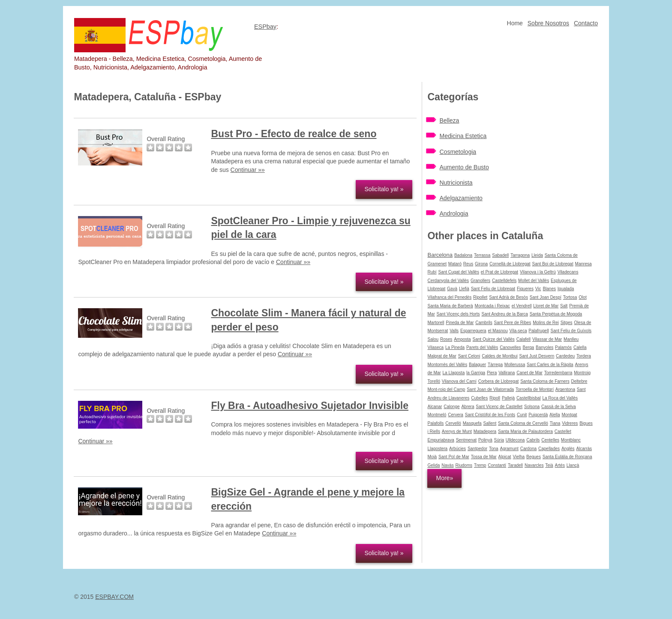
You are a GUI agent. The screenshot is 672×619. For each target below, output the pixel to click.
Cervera (456, 415)
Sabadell (500, 255)
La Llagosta (454, 373)
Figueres (525, 289)
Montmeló (437, 415)
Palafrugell (538, 331)
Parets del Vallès (482, 347)
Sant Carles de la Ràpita (550, 365)
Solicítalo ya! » (384, 189)
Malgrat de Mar (442, 356)
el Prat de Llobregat (499, 272)
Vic (538, 289)
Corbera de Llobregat (499, 381)
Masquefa (472, 423)
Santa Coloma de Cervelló (523, 423)
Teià (549, 465)
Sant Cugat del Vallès (459, 272)
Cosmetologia (458, 152)
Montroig (582, 373)
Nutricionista (456, 183)
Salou (433, 339)
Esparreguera (473, 331)
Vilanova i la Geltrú (538, 272)
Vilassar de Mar (547, 339)
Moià (432, 457)
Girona (481, 264)
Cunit (522, 415)
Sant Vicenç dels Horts (458, 314)
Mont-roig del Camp (446, 389)
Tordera (584, 356)
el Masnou (498, 331)
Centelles (550, 440)
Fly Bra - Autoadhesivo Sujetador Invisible (310, 406)
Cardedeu (565, 356)
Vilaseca (435, 347)
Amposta (462, 339)
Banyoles (544, 347)
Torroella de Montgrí (535, 389)
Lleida (537, 255)
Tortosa (570, 297)
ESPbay (265, 27)
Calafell (523, 339)
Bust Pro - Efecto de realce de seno (294, 134)
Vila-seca (518, 331)
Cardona (528, 449)
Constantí (497, 465)
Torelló (433, 381)
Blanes (549, 289)
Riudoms (464, 465)
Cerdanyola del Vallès (448, 281)
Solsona (532, 407)
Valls (454, 331)
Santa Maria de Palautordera (525, 431)
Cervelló (453, 423)
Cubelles (479, 398)
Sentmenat (466, 440)
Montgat (569, 415)
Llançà (573, 465)
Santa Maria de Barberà (450, 306)
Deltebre (579, 381)
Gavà (452, 289)
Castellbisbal (529, 398)
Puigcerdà (538, 415)
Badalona (463, 255)
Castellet (563, 431)
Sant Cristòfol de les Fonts (490, 415)
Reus (468, 264)
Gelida (433, 465)
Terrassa (482, 255)
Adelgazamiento (461, 198)
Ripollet (480, 297)
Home (515, 23)
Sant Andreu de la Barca (504, 314)
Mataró (455, 264)
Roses (446, 339)
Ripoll (495, 398)
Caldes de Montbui (499, 356)
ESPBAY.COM (114, 597)
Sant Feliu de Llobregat (493, 289)
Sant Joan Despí (546, 297)
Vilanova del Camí (459, 381)
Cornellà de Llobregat (510, 264)
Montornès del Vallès (447, 365)
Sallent (490, 423)
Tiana (555, 423)
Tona (494, 449)
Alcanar (435, 407)
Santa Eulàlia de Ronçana (567, 457)
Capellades (549, 449)
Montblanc (571, 440)
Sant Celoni (469, 356)
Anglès (568, 449)
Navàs (447, 465)
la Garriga (476, 373)
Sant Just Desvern (537, 356)
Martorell (436, 323)
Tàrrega (495, 365)
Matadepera (485, 431)
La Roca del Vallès (560, 398)
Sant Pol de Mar (454, 457)
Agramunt (509, 449)
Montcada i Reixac (492, 306)
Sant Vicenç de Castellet (499, 407)
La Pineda (455, 347)
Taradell (515, 465)
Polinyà (485, 440)
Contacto (586, 23)
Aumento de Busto (464, 167)
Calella (580, 347)
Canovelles (510, 347)
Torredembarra (558, 373)
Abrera (468, 407)
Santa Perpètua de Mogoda (556, 314)
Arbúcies (457, 449)
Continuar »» (248, 170)
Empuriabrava (441, 440)
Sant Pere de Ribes (513, 323)
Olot (582, 297)
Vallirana (507, 373)
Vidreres (570, 423)
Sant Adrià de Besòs (508, 297)
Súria (499, 440)
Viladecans (568, 272)
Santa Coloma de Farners (545, 381)
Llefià (464, 289)
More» (444, 478)
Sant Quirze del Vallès (494, 339)
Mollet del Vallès (534, 281)
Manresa (583, 264)
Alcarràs (584, 449)
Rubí (432, 272)
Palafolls (435, 423)
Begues (534, 457)
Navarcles (534, 465)
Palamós (563, 347)
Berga (529, 347)
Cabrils (533, 440)
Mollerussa (515, 365)
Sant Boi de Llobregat (553, 264)
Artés (560, 465)
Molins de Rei (546, 323)
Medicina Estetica (463, 136)
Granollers (480, 281)
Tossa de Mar (484, 457)
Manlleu (571, 339)
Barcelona (440, 255)
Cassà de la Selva (559, 407)
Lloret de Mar (546, 306)
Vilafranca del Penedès (449, 297)
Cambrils (484, 323)
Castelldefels (504, 281)
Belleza (449, 120)
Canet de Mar (529, 373)
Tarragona (520, 255)
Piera (492, 373)
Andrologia (454, 213)
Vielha (519, 457)
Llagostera (437, 449)
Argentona (565, 389)
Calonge (451, 407)
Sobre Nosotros (548, 23)
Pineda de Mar (460, 323)
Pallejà (508, 398)
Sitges (567, 323)
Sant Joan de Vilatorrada (490, 389)
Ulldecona (515, 440)
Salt (564, 306)
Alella (555, 415)
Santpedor (477, 449)
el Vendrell (522, 306)
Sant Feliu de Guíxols (571, 331)
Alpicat (505, 457)
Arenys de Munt (457, 431)
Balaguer (477, 365)
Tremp (480, 465)
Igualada (566, 289)
